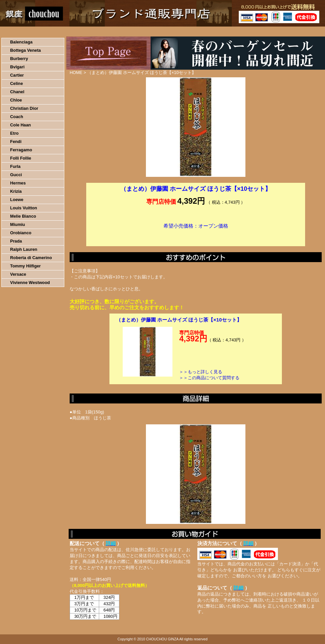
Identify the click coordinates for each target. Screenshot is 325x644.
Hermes (18, 183)
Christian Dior (24, 108)
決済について (115, 32)
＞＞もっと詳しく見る (201, 372)
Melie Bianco (23, 216)
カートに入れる (196, 236)
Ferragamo (21, 150)
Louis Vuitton (24, 208)
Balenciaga (22, 42)
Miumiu (18, 224)
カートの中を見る (290, 32)
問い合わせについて (245, 32)
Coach (17, 117)
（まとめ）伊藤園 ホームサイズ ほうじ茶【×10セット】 (179, 320)
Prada (16, 241)
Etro (15, 133)
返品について (202, 32)
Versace (18, 274)
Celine (17, 83)
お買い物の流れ (69, 32)
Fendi (16, 142)
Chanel (17, 92)
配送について (158, 32)
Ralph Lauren (24, 249)
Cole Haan (21, 125)
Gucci (16, 175)
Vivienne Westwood (30, 283)
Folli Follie (21, 158)
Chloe (16, 100)
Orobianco (21, 233)
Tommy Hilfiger (26, 266)
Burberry (19, 59)
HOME (29, 32)
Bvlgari (17, 67)
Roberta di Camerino (31, 258)
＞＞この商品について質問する (209, 378)
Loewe (17, 200)
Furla (15, 166)
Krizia (16, 191)
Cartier (17, 75)
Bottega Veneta (26, 50)
